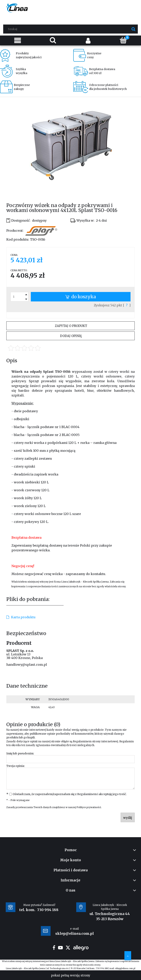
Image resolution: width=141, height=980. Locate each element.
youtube (60, 948)
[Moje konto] (88, 40)
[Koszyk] (124, 40)
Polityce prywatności (89, 807)
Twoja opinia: (16, 766)
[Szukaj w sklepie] (71, 29)
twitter (68, 948)
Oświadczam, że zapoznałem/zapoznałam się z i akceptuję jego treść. (70, 794)
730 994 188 (48, 910)
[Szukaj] (133, 29)
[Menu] (18, 40)
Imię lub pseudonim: (20, 753)
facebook (54, 948)
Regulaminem (82, 741)
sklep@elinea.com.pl (125, 968)
